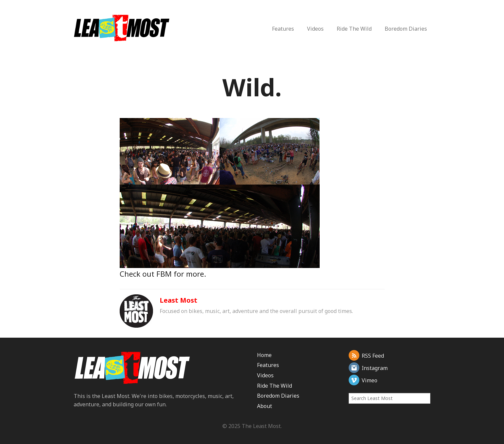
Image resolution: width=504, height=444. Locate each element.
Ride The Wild (354, 29)
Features (283, 29)
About (264, 406)
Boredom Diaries (406, 29)
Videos (315, 29)
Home (264, 355)
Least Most (178, 300)
